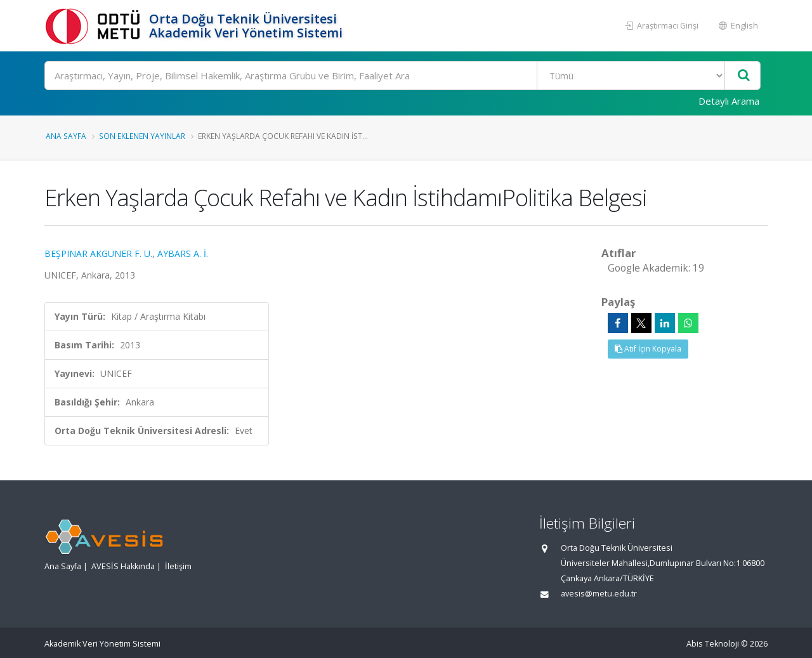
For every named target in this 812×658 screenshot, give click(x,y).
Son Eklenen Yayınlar (142, 136)
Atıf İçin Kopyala (648, 349)
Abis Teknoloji (713, 644)
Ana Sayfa (66, 136)
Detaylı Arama (729, 101)
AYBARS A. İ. (183, 253)
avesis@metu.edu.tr (599, 594)
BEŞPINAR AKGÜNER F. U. (98, 253)
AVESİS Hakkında (123, 566)
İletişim (178, 566)
